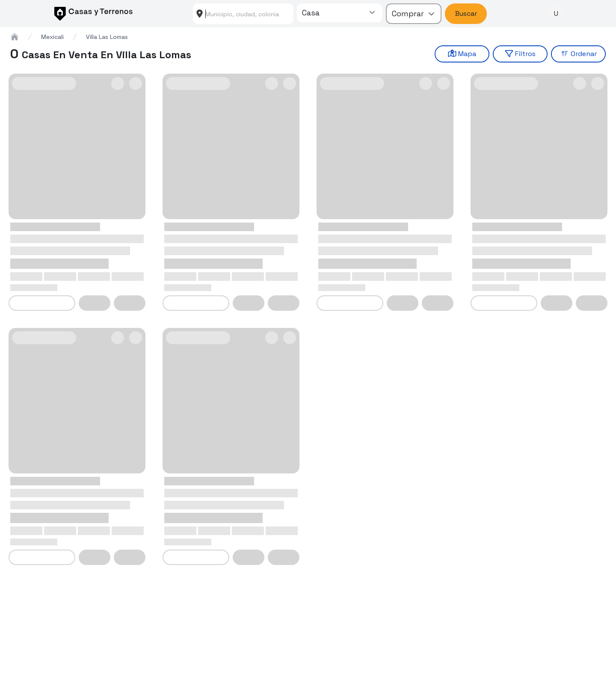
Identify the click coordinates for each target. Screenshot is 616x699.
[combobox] (243, 14)
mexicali (52, 37)
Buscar (466, 13)
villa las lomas (107, 37)
